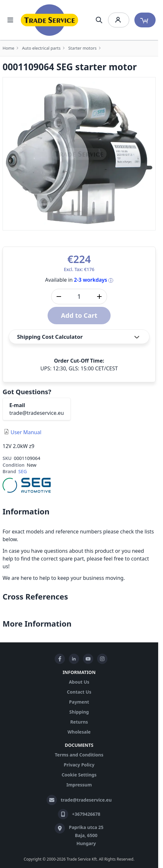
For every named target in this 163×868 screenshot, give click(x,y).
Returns (79, 722)
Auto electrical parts (41, 48)
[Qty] (79, 297)
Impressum (79, 785)
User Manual (26, 432)
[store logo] (50, 20)
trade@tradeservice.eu (37, 413)
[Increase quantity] (99, 297)
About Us (79, 682)
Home (8, 48)
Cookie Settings (79, 775)
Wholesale (79, 732)
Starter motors (82, 48)
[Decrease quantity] (59, 297)
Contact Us (79, 692)
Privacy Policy (79, 765)
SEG (23, 471)
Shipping (79, 712)
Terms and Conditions (79, 755)
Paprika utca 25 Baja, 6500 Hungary (86, 835)
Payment (79, 702)
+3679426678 (86, 814)
